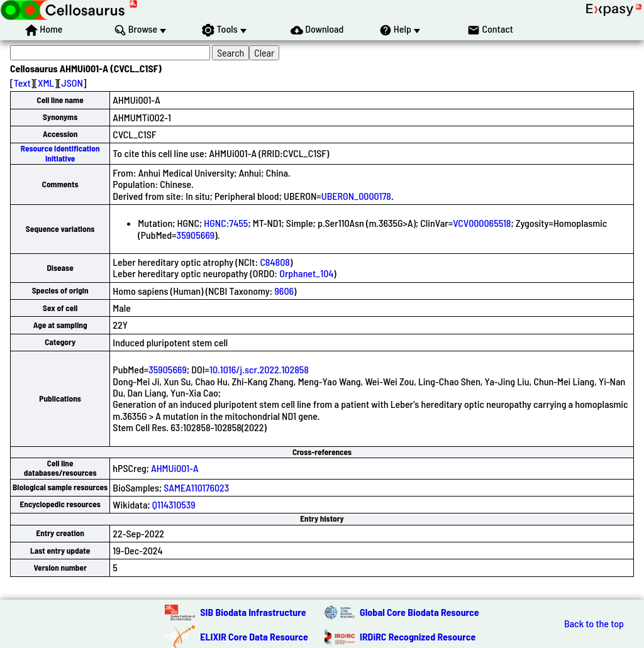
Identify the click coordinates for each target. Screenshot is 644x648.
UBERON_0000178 (356, 196)
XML (46, 83)
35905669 (196, 235)
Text (22, 83)
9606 (284, 291)
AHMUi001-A (175, 468)
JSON (72, 83)
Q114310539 (174, 504)
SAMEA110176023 (196, 487)
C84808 (275, 262)
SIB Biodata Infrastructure (253, 612)
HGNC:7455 (226, 223)
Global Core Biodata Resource (419, 612)
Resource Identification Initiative (60, 153)
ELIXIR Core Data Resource (254, 636)
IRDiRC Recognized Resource (418, 636)
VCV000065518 (482, 223)
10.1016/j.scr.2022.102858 (259, 369)
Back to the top (594, 623)
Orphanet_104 (306, 273)
